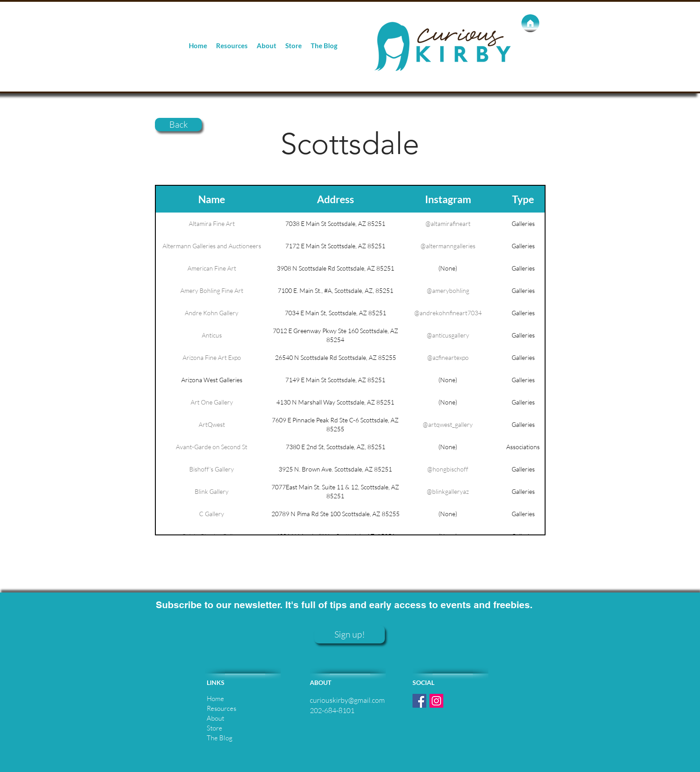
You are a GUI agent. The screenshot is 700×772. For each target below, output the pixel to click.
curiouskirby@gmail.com (347, 700)
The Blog (220, 738)
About (215, 718)
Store (215, 728)
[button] (232, 46)
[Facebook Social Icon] (419, 701)
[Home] (530, 23)
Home (215, 699)
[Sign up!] (350, 634)
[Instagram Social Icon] (436, 701)
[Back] (178, 125)
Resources (221, 708)
